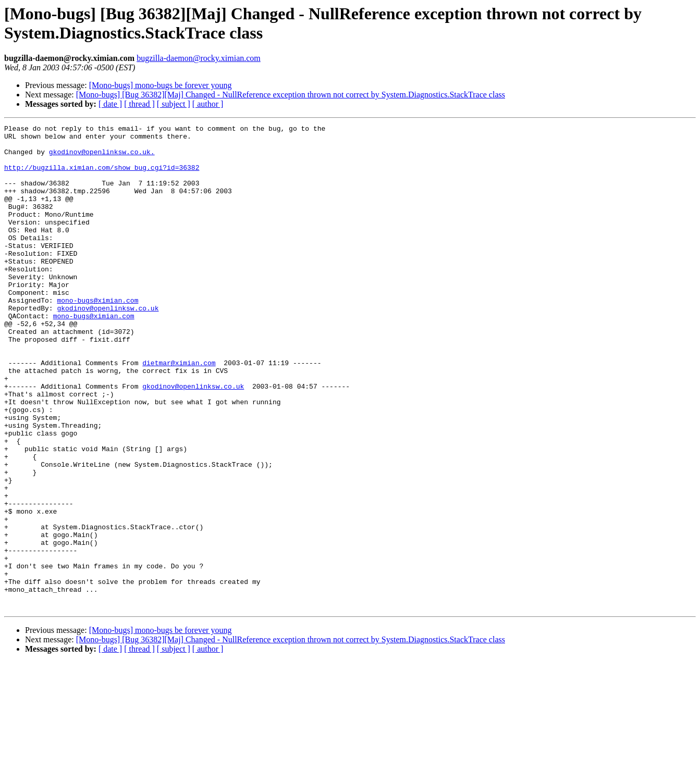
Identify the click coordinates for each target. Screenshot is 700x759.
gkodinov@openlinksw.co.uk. (102, 158)
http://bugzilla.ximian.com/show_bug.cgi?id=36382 (102, 177)
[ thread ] (139, 104)
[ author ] (208, 104)
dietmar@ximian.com (179, 411)
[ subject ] (174, 104)
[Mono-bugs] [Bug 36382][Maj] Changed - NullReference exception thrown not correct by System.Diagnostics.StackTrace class (291, 95)
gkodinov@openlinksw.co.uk (108, 345)
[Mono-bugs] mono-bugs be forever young (161, 85)
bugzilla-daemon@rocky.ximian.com (199, 58)
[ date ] (110, 104)
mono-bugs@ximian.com (97, 336)
